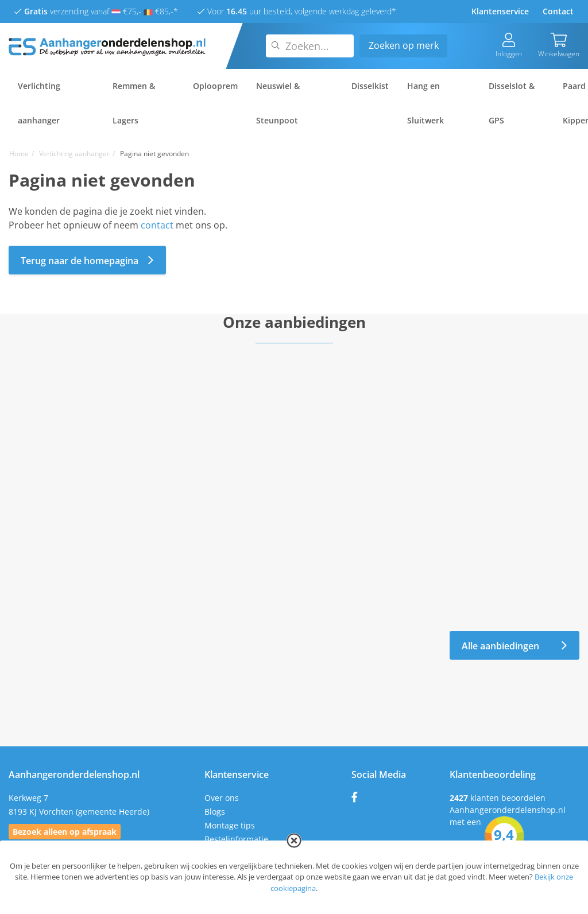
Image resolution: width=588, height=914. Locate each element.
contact (157, 225)
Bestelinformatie (236, 839)
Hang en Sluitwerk (425, 103)
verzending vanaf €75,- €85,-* (96, 11)
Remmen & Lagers (134, 103)
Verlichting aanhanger (39, 103)
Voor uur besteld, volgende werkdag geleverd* (297, 11)
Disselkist (370, 86)
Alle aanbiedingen (514, 646)
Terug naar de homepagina (87, 260)
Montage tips (230, 825)
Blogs (215, 812)
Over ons (222, 798)
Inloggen (509, 46)
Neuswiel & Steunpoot (278, 103)
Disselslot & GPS (512, 103)
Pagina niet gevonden (154, 154)
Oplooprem (215, 86)
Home (19, 154)
